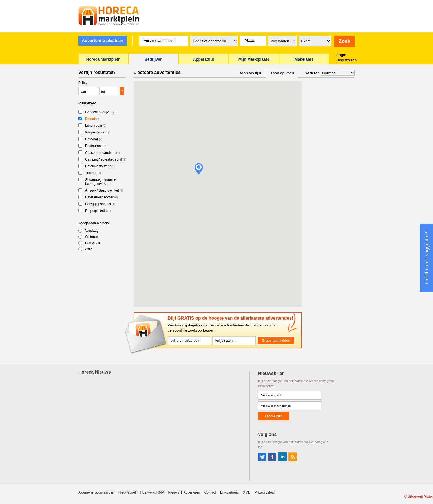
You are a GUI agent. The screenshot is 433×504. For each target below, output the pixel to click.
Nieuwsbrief (127, 492)
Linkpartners (229, 492)
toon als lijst (251, 73)
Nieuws (174, 492)
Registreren (346, 60)
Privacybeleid (265, 492)
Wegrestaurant (98, 132)
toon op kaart (283, 73)
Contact (210, 492)
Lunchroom (96, 126)
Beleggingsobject (100, 204)
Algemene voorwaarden (96, 492)
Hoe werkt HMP (152, 492)
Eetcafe (93, 119)
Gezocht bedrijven (101, 112)
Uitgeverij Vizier (420, 496)
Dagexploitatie (98, 211)
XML (247, 492)
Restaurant (96, 146)
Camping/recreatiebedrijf (106, 159)
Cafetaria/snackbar (101, 197)
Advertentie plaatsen (103, 40)
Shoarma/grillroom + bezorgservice (100, 182)
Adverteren (192, 492)
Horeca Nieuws (95, 372)
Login (341, 55)
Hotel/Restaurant (100, 166)
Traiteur (93, 173)
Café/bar (94, 139)
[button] (199, 169)
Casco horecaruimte (102, 153)
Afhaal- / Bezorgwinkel (104, 190)
